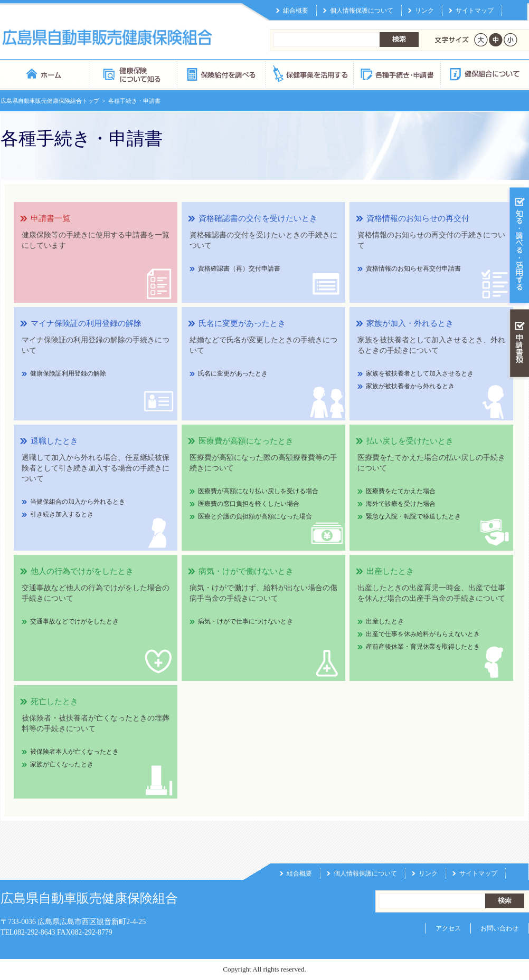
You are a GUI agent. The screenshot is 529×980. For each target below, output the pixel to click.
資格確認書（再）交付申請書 (239, 268)
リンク (424, 11)
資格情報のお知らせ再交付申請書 (413, 268)
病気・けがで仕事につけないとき (245, 621)
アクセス (448, 928)
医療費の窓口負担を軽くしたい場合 (249, 504)
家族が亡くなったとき (62, 764)
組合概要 (296, 11)
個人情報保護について (362, 11)
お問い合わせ (499, 928)
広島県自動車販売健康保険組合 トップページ (45, 74)
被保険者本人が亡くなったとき (74, 752)
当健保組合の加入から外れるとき (78, 502)
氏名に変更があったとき (233, 373)
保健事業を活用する (309, 74)
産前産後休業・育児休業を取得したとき (423, 647)
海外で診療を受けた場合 (401, 504)
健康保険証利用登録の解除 (68, 373)
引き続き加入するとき (62, 514)
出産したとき (385, 621)
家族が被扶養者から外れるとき (410, 386)
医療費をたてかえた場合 (401, 491)
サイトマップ (475, 11)
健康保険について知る (133, 74)
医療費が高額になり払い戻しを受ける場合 (258, 491)
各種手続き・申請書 (396, 74)
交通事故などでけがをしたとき (74, 621)
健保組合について (484, 74)
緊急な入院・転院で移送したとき (413, 516)
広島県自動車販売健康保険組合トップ (50, 101)
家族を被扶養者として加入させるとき (420, 373)
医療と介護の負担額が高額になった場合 (255, 516)
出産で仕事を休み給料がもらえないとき (423, 634)
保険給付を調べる (221, 74)
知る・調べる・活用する (518, 246)
